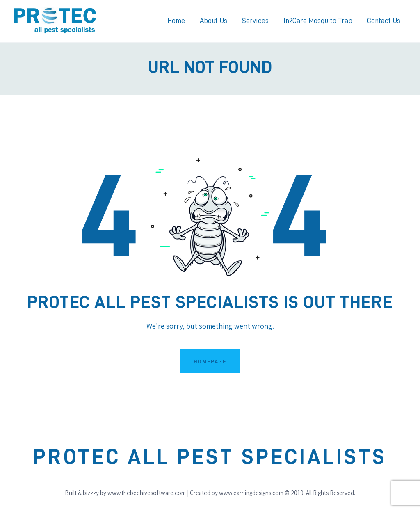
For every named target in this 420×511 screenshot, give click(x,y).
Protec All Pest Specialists (210, 457)
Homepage (210, 361)
